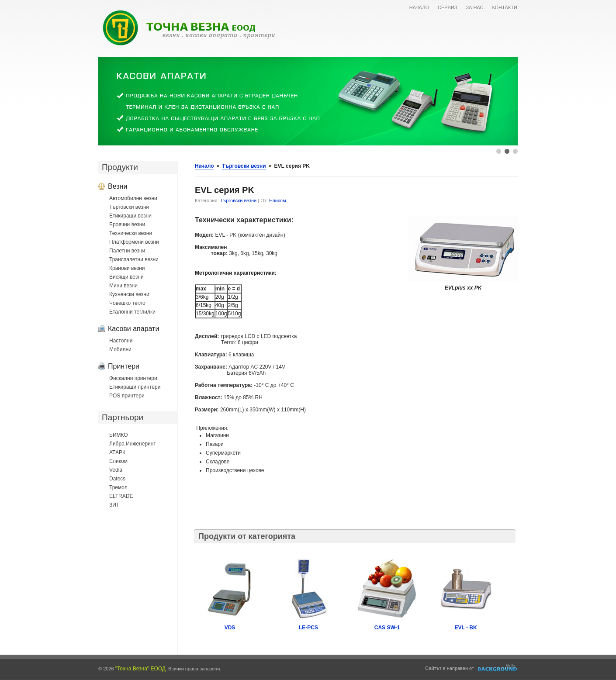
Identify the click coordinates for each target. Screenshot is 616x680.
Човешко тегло (127, 303)
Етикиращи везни (130, 216)
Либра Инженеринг (132, 444)
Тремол (118, 487)
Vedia (116, 470)
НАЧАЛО (419, 7)
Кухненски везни (129, 294)
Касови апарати (133, 328)
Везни (118, 186)
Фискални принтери (133, 378)
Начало (204, 166)
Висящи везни (126, 277)
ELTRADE (121, 496)
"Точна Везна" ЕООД (140, 669)
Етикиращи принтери (135, 387)
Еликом (118, 461)
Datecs (117, 479)
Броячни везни (127, 224)
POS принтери (127, 396)
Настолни (121, 341)
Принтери (124, 366)
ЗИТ (114, 505)
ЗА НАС (474, 7)
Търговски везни (129, 207)
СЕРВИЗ (448, 7)
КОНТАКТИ (505, 7)
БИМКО (119, 435)
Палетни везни (127, 251)
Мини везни (123, 286)
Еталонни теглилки (132, 312)
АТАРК (117, 452)
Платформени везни (134, 242)
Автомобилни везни (133, 198)
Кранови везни (127, 268)
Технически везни (131, 233)
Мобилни (120, 349)
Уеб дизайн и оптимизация (498, 668)
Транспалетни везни (134, 259)
